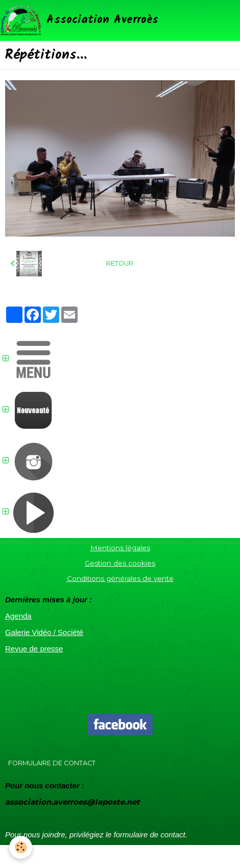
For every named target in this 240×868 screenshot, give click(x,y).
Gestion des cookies (120, 563)
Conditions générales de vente (120, 578)
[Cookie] (21, 847)
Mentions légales (120, 548)
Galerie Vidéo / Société (44, 632)
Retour (120, 263)
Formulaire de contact (52, 763)
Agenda (18, 616)
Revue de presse (34, 649)
